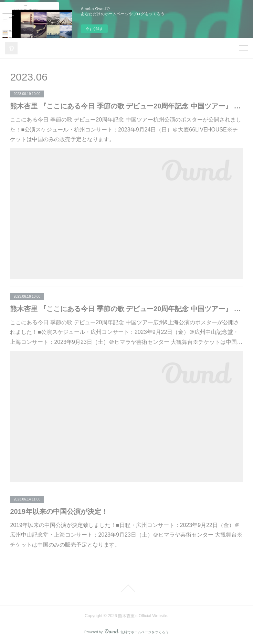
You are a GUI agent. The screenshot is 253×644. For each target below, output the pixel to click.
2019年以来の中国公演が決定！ (59, 511)
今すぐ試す (94, 29)
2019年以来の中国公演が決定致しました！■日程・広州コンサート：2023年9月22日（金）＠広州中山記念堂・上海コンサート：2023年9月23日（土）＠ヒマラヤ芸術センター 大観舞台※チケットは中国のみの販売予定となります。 (126, 535)
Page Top (126, 588)
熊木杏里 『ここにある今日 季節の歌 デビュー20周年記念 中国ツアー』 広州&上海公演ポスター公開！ (126, 309)
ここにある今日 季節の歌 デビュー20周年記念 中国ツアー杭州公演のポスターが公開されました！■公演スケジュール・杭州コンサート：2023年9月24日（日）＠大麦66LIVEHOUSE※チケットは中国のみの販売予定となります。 (125, 130)
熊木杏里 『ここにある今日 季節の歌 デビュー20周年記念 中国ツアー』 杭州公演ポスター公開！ (126, 106)
